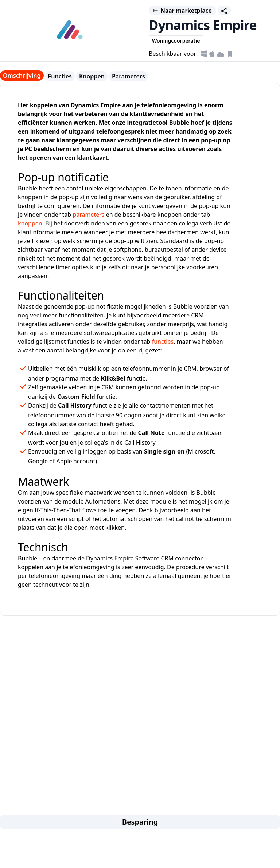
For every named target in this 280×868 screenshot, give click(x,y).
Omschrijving (22, 76)
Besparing (140, 822)
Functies (60, 76)
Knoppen (92, 76)
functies (163, 342)
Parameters (129, 76)
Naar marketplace (182, 11)
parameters (88, 215)
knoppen (30, 223)
